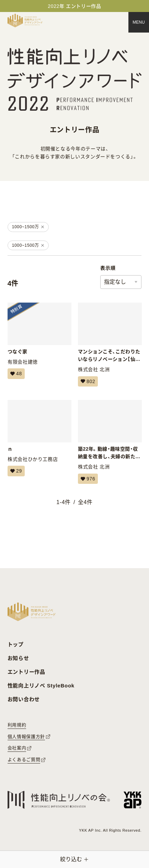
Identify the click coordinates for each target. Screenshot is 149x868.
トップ (16, 644)
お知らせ (18, 658)
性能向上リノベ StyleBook (41, 686)
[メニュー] (139, 22)
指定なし (115, 282)
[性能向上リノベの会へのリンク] (59, 800)
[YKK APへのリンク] (133, 800)
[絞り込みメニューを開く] (74, 859)
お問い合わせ (24, 699)
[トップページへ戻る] (25, 21)
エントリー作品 (26, 672)
